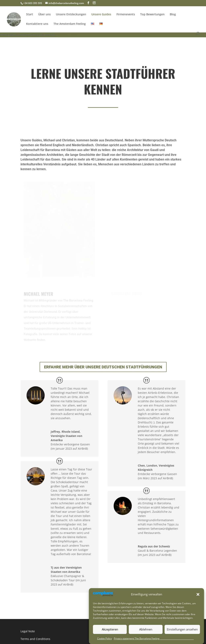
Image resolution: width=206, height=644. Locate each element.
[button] (198, 604)
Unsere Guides (101, 14)
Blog (173, 14)
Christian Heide (67, 35)
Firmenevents (126, 14)
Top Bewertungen (152, 14)
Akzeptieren (110, 639)
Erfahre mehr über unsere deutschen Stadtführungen (103, 367)
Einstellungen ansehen (182, 639)
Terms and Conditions (35, 639)
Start (30, 14)
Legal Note (28, 631)
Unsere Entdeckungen (71, 14)
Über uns (44, 14)
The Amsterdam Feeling (70, 24)
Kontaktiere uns (37, 24)
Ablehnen (146, 639)
